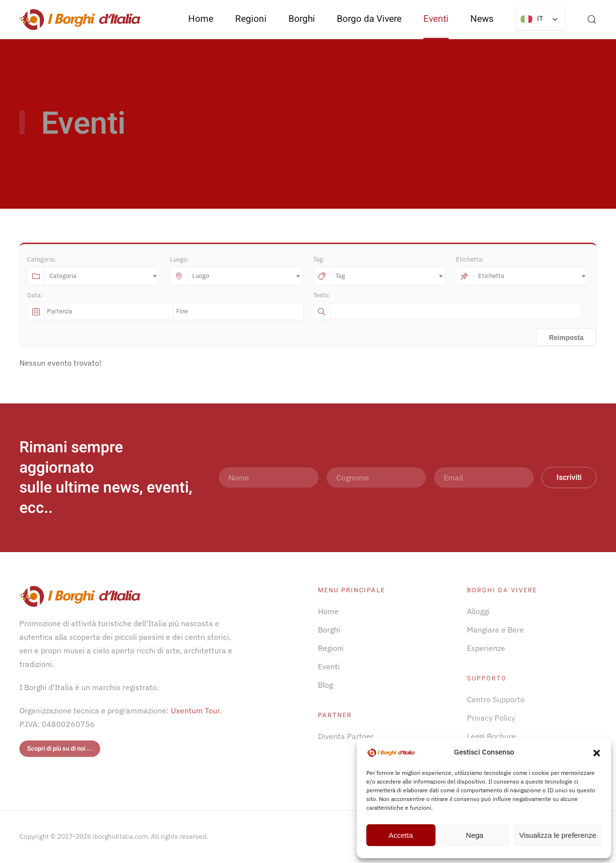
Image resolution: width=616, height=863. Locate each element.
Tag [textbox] (340, 276)
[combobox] (102, 276)
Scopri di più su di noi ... (60, 748)
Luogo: (179, 259)
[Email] (484, 478)
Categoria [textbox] (63, 276)
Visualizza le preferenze (558, 835)
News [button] (482, 19)
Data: (35, 295)
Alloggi (478, 611)
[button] (597, 752)
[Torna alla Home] (80, 19)
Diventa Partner (346, 736)
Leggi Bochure (491, 736)
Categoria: (42, 259)
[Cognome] (376, 478)
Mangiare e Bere (496, 630)
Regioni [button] (251, 19)
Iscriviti (569, 478)
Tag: (319, 259)
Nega (475, 835)
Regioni (331, 648)
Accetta (401, 835)
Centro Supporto (496, 699)
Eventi (436, 19)
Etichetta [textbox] (491, 276)
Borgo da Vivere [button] (369, 19)
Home (201, 19)
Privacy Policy (491, 718)
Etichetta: (470, 259)
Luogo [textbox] (201, 276)
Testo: (322, 295)
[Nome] (269, 478)
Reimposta (566, 338)
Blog (325, 685)
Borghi (302, 19)
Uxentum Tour (195, 710)
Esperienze (486, 648)
